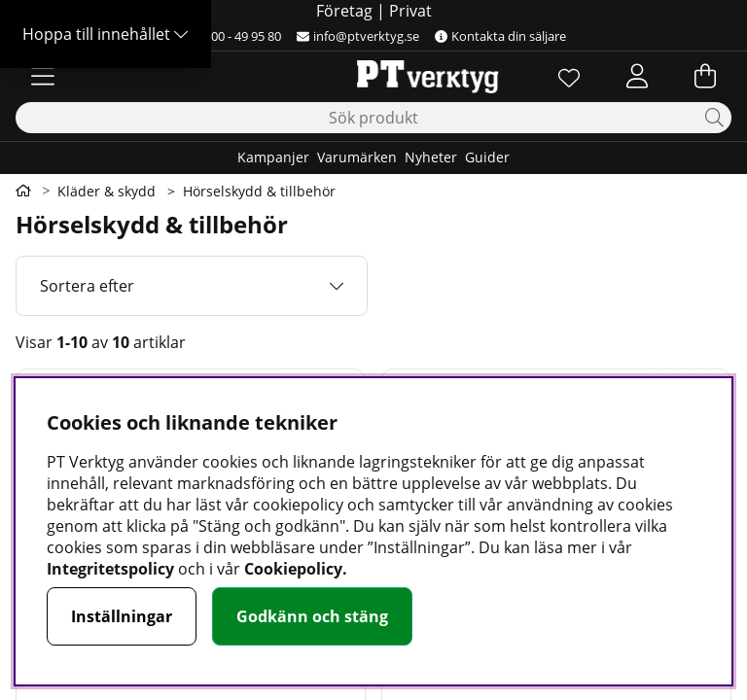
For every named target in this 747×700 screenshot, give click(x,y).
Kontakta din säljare (500, 36)
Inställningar (122, 616)
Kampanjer (273, 157)
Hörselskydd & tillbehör (259, 191)
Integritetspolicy (110, 569)
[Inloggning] (637, 76)
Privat (410, 11)
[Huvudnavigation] (43, 76)
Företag (344, 11)
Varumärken (357, 157)
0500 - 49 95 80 (231, 36)
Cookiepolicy (293, 569)
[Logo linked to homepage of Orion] (373, 76)
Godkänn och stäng (312, 616)
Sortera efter (87, 286)
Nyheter (431, 157)
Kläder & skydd (107, 191)
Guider (487, 157)
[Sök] (373, 118)
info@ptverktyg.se (358, 36)
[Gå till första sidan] (23, 191)
